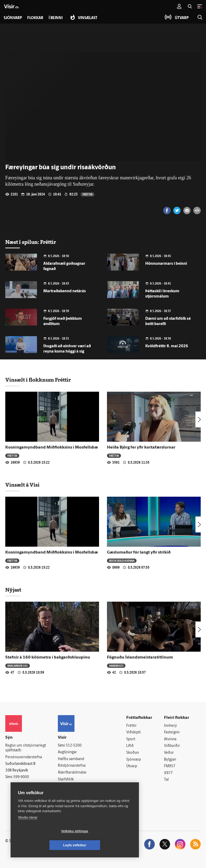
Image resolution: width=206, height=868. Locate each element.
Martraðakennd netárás (65, 291)
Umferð (64, 786)
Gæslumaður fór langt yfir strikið (139, 552)
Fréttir (88, 194)
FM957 (170, 766)
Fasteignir (172, 732)
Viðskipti (134, 732)
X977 (168, 773)
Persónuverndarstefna (24, 757)
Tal (166, 780)
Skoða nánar (28, 831)
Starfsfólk (66, 780)
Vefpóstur (66, 793)
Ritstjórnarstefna (72, 766)
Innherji (170, 726)
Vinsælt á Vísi (22, 485)
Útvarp (132, 766)
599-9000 (21, 777)
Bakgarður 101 (18, 666)
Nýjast (13, 590)
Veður (169, 753)
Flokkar (35, 18)
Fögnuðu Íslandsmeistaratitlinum (140, 657)
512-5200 (74, 746)
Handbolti (116, 666)
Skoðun (133, 753)
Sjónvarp (134, 760)
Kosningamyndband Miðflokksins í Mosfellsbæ (52, 447)
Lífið (130, 746)
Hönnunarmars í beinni (166, 264)
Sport (131, 739)
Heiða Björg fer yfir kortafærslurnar (141, 447)
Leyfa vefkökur (106, 845)
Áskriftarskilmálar (72, 773)
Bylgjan (170, 760)
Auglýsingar (67, 752)
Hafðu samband (71, 759)
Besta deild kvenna (122, 561)
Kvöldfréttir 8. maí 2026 (167, 346)
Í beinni (56, 18)
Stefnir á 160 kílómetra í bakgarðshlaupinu (48, 657)
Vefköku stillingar (43, 845)
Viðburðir (172, 746)
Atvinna (170, 739)
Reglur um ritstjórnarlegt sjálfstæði (26, 748)
